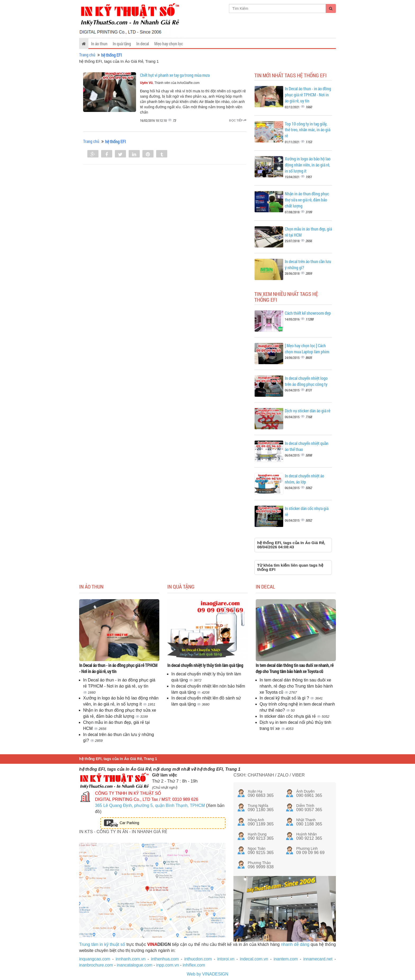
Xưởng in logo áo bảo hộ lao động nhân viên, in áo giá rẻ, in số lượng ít (308, 165)
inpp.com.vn (168, 965)
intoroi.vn (226, 959)
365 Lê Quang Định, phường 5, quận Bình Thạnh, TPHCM (150, 805)
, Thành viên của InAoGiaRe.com (170, 83)
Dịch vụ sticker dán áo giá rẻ (308, 411)
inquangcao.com (95, 959)
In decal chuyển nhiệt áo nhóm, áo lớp (305, 479)
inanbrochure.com (96, 965)
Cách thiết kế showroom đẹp (308, 313)
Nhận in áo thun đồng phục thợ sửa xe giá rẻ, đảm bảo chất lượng (307, 200)
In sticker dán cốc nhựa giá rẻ (288, 716)
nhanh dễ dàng (295, 944)
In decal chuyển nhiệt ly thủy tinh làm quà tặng (205, 665)
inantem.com (286, 959)
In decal (143, 44)
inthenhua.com (165, 959)
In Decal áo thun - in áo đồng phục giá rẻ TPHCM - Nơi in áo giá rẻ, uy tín (308, 95)
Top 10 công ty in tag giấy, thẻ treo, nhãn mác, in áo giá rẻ (308, 130)
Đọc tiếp (238, 120)
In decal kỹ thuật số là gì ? (285, 698)
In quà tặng (122, 44)
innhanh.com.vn (131, 959)
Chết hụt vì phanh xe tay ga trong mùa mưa (175, 75)
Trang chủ (87, 55)
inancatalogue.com (134, 965)
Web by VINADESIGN (207, 974)
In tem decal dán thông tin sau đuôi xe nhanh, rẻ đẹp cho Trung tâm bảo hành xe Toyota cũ (295, 668)
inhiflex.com (194, 965)
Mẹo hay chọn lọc (169, 44)
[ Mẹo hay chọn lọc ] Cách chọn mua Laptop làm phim (307, 349)
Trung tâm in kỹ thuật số (102, 944)
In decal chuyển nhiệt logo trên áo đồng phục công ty (306, 381)
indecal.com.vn (254, 959)
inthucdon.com (198, 959)
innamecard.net (318, 959)
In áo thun (99, 44)
